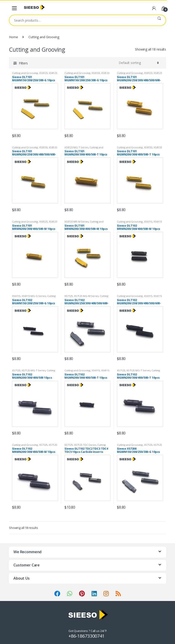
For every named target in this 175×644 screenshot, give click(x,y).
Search (159, 20)
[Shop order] (138, 63)
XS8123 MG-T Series (76, 147)
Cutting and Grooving (25, 73)
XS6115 (148, 222)
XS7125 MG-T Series (33, 370)
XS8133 (96, 73)
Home (13, 37)
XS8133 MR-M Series (76, 222)
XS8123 (43, 73)
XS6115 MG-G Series (34, 296)
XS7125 (69, 296)
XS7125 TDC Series (85, 445)
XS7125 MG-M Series (86, 296)
